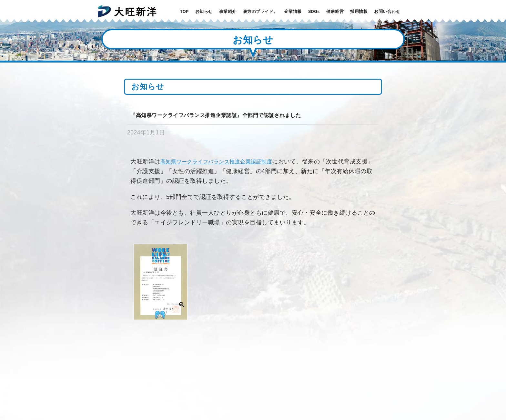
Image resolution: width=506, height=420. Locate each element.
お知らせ (204, 12)
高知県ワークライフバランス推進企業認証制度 (216, 162)
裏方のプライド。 (260, 12)
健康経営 (335, 12)
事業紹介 (228, 12)
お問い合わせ (387, 12)
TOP (184, 12)
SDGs (314, 12)
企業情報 (293, 12)
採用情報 (359, 12)
